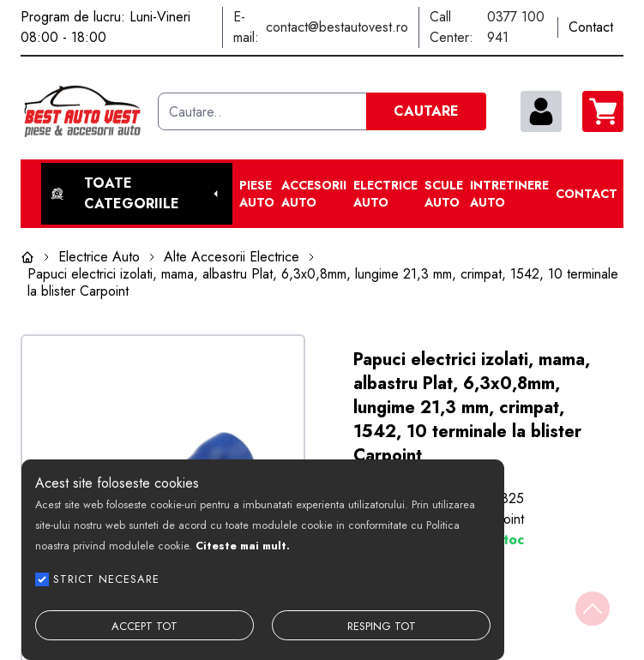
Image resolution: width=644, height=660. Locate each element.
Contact (587, 194)
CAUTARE (426, 111)
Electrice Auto (385, 194)
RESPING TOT (382, 626)
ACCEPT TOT (144, 626)
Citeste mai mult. (243, 546)
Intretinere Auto (509, 194)
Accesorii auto (314, 194)
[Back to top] (593, 609)
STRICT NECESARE (106, 579)
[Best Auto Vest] (82, 111)
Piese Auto (257, 194)
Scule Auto (444, 194)
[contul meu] (541, 111)
